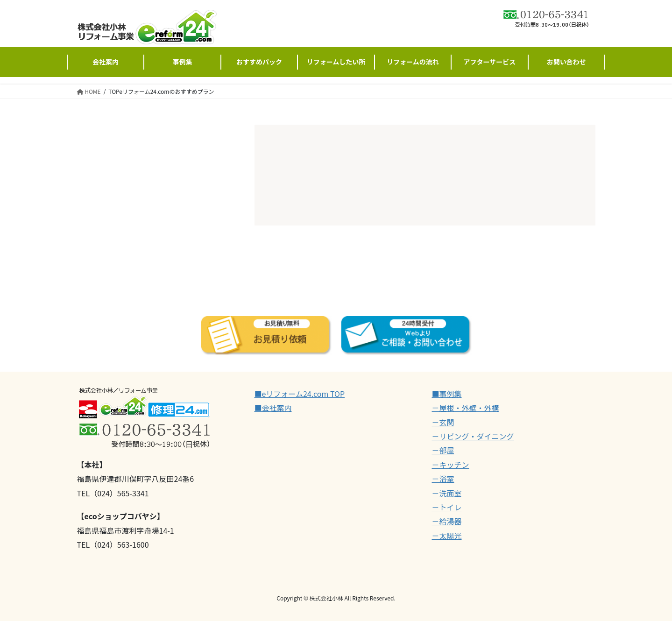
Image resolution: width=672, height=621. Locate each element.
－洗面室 (447, 493)
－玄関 (443, 422)
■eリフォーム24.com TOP (300, 394)
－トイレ (447, 507)
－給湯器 (447, 521)
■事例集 (447, 394)
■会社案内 (273, 408)
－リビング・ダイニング (473, 436)
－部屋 (443, 450)
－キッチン (451, 465)
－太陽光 (447, 536)
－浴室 (443, 479)
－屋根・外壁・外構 (466, 408)
